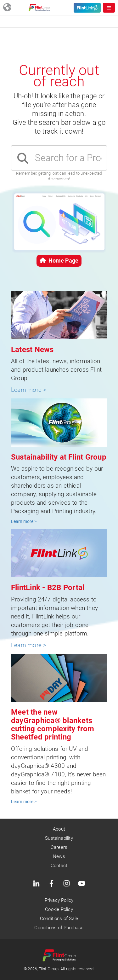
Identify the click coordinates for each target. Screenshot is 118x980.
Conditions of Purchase (59, 928)
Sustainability (59, 838)
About (59, 829)
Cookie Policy (59, 909)
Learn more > (29, 390)
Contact (59, 866)
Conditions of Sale (59, 919)
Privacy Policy (59, 900)
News (59, 856)
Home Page (59, 261)
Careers (59, 847)
